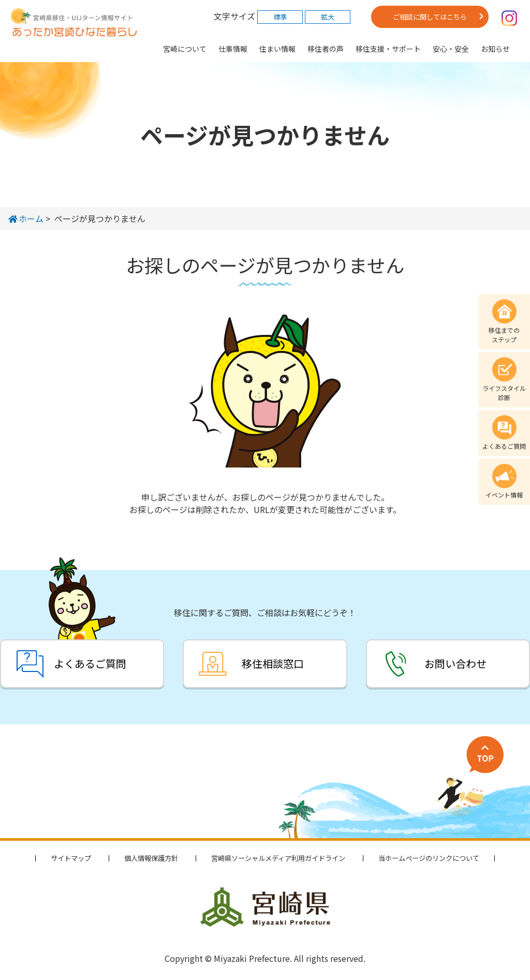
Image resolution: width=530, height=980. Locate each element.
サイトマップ (71, 858)
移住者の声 (326, 49)
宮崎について (185, 49)
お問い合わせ (455, 663)
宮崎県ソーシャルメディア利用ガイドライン (278, 858)
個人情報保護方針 (151, 858)
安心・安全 (451, 49)
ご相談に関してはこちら (430, 17)
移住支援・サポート (388, 49)
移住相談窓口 (273, 663)
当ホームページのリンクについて (429, 858)
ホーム (26, 218)
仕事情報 (233, 49)
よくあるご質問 (90, 663)
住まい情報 (277, 49)
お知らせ (495, 49)
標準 (280, 17)
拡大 (328, 17)
